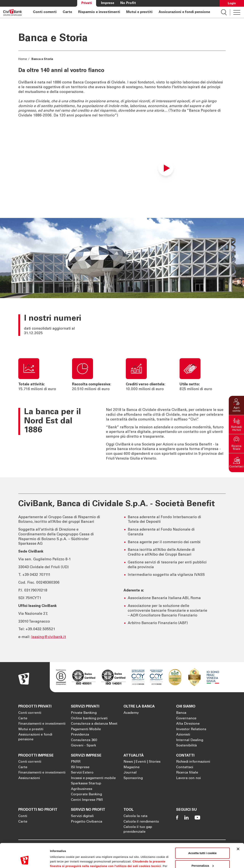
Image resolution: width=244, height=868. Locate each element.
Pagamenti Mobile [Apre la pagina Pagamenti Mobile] (86, 729)
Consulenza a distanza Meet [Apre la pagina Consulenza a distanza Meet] (94, 724)
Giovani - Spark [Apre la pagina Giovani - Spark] (83, 746)
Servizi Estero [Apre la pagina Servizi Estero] (82, 773)
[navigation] (121, 12)
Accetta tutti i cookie (203, 832)
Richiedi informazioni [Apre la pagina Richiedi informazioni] (193, 762)
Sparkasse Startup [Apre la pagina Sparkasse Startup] (86, 784)
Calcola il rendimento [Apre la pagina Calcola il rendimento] (141, 822)
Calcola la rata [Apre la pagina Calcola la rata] (135, 816)
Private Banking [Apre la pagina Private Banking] (84, 713)
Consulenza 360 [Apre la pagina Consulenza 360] (84, 740)
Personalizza (203, 845)
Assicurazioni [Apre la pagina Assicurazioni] (29, 778)
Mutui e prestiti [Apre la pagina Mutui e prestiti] (139, 12)
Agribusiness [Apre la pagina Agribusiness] (82, 789)
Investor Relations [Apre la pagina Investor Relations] (191, 729)
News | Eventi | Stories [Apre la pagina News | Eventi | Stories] (142, 762)
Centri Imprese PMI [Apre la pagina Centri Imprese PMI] (87, 800)
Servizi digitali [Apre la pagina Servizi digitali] (82, 816)
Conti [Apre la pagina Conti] (23, 816)
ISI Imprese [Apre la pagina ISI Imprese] (80, 767)
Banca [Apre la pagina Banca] (181, 713)
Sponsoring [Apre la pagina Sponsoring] (133, 778)
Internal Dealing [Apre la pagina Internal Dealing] (190, 740)
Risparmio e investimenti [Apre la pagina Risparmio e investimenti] (99, 12)
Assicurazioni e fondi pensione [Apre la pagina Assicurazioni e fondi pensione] (184, 12)
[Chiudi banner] (238, 828)
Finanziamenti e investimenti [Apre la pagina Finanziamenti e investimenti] (42, 724)
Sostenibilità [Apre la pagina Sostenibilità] (186, 746)
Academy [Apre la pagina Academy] (131, 713)
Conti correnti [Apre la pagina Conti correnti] (45, 12)
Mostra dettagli (60, 860)
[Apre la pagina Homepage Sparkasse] (12, 12)
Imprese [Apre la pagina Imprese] (108, 3)
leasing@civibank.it (49, 637)
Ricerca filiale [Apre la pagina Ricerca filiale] (187, 773)
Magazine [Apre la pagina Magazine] (132, 767)
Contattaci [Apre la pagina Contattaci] (185, 767)
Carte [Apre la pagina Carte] (67, 12)
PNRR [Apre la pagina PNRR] (76, 762)
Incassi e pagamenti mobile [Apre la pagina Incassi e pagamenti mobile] (93, 778)
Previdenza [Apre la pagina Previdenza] (80, 735)
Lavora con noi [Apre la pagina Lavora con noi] (188, 778)
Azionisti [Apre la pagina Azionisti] (183, 735)
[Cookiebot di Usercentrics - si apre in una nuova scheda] (25, 861)
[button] (236, 405)
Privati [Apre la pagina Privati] (87, 3)
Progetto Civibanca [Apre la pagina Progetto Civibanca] (87, 822)
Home (23, 59)
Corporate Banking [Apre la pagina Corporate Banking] (86, 795)
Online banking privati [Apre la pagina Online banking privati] (89, 719)
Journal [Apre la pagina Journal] (130, 773)
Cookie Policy (156, 850)
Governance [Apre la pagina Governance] (186, 719)
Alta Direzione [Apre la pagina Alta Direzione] (188, 724)
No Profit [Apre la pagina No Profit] (128, 3)
